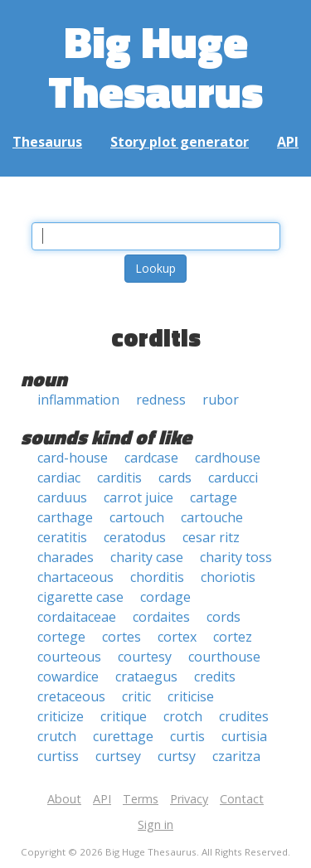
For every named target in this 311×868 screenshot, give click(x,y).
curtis (187, 736)
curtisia (244, 736)
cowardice (68, 676)
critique (124, 716)
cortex (177, 637)
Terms (141, 799)
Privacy (189, 799)
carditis (119, 478)
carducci (233, 478)
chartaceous (75, 577)
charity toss (236, 557)
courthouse (224, 657)
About (64, 799)
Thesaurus (47, 142)
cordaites (161, 617)
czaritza (236, 756)
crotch (183, 716)
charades (66, 557)
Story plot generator (180, 142)
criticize (61, 716)
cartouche (212, 517)
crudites (244, 716)
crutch (57, 736)
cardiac (59, 478)
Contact (242, 799)
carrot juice (138, 497)
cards (175, 478)
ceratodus (135, 537)
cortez (233, 637)
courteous (69, 657)
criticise (191, 696)
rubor (221, 400)
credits (215, 676)
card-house (73, 458)
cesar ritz (211, 537)
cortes (121, 637)
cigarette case (80, 597)
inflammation (78, 400)
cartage (214, 497)
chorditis (157, 577)
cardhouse (228, 458)
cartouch (137, 517)
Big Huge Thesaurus (155, 66)
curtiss (58, 756)
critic (136, 696)
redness (161, 400)
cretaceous (71, 696)
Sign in (155, 824)
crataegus (146, 676)
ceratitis (62, 537)
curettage (123, 736)
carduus (62, 497)
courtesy (145, 657)
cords (224, 617)
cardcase (151, 458)
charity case (147, 557)
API (288, 142)
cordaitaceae (77, 617)
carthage (65, 517)
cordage (165, 597)
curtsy (177, 756)
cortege (61, 637)
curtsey (118, 756)
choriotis (228, 577)
